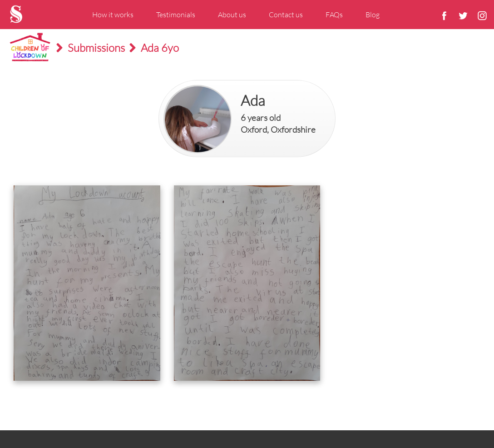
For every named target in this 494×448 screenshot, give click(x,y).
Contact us (286, 15)
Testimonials (176, 15)
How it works (113, 15)
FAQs (334, 15)
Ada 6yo (160, 48)
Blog (373, 15)
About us (232, 15)
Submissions (96, 48)
